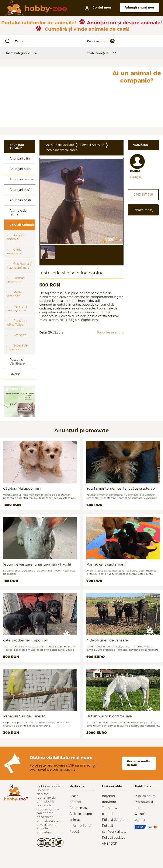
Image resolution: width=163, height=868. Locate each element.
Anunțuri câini (20, 158)
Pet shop (20, 335)
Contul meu (78, 808)
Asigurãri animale (16, 237)
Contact (75, 802)
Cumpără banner (141, 817)
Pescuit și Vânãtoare (17, 362)
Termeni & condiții (110, 811)
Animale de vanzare (59, 145)
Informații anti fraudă (80, 829)
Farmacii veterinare (16, 280)
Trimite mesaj (143, 210)
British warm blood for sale (109, 716)
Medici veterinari (15, 294)
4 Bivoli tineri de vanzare (107, 640)
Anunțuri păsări (21, 190)
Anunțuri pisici (20, 169)
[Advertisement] (55, 97)
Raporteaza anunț (110, 332)
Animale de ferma (18, 212)
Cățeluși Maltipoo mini (22, 488)
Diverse (15, 374)
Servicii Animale (22, 225)
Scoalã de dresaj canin (17, 347)
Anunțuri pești (20, 200)
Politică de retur (114, 820)
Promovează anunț (144, 805)
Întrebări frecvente (109, 799)
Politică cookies (114, 838)
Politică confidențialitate (114, 829)
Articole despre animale (81, 817)
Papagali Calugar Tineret (24, 716)
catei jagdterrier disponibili (26, 640)
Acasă (74, 796)
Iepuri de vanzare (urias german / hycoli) (37, 564)
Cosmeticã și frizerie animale (19, 266)
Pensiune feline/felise (17, 323)
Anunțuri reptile (21, 179)
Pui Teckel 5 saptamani (106, 564)
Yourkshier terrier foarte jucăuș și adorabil (122, 488)
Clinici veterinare (14, 251)
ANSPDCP (110, 844)
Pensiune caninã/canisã (17, 308)
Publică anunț (145, 796)
